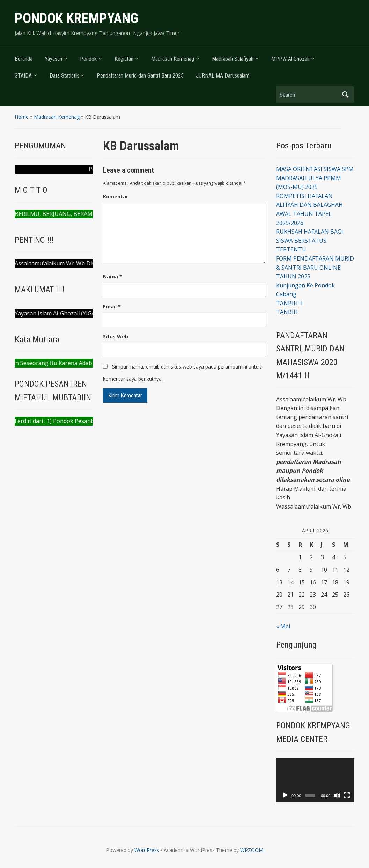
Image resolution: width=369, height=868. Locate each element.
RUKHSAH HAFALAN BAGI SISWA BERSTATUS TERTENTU (310, 240)
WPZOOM (252, 850)
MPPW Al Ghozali (290, 59)
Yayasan (53, 59)
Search (346, 94)
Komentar (116, 196)
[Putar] (285, 795)
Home (22, 117)
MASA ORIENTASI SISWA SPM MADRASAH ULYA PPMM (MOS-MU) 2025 (315, 178)
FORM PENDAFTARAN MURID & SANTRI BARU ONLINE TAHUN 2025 (315, 267)
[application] (315, 780)
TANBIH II (289, 303)
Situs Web (116, 337)
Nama (113, 276)
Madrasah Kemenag (173, 59)
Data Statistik (64, 76)
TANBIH (287, 312)
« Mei (283, 626)
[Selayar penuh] (347, 795)
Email (112, 307)
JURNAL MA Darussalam (223, 76)
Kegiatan (124, 59)
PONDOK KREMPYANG (76, 18)
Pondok (88, 59)
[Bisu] (337, 795)
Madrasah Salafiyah (233, 59)
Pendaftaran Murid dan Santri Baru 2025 (140, 76)
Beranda (24, 59)
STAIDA (23, 76)
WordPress (147, 850)
